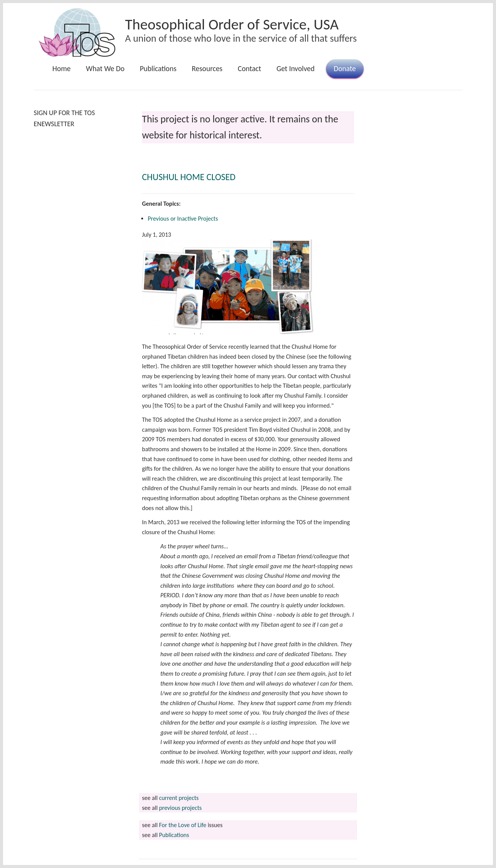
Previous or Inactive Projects (183, 219)
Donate (345, 68)
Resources (207, 68)
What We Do (105, 68)
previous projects (180, 808)
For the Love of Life (183, 825)
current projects (179, 798)
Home (62, 68)
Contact (249, 68)
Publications (158, 68)
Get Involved (295, 68)
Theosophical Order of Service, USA (232, 24)
